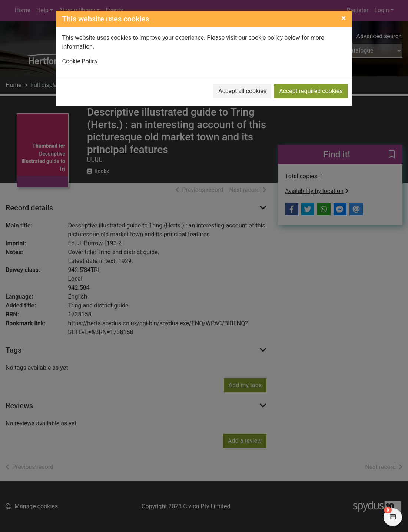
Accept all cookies (242, 91)
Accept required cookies (311, 91)
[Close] (344, 18)
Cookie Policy (80, 61)
